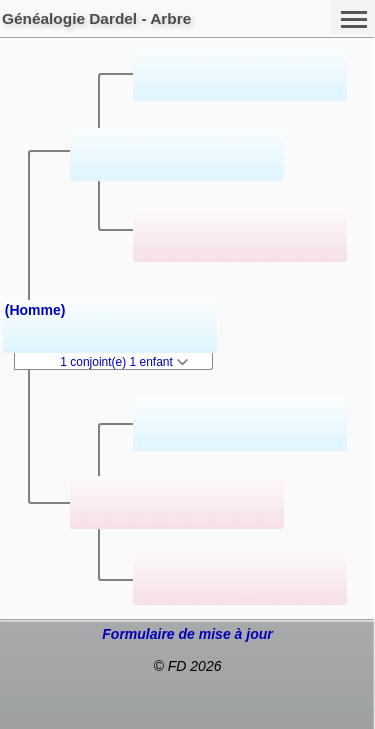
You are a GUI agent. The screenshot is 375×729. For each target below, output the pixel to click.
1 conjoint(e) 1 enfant (124, 362)
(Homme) (35, 310)
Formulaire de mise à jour (187, 634)
